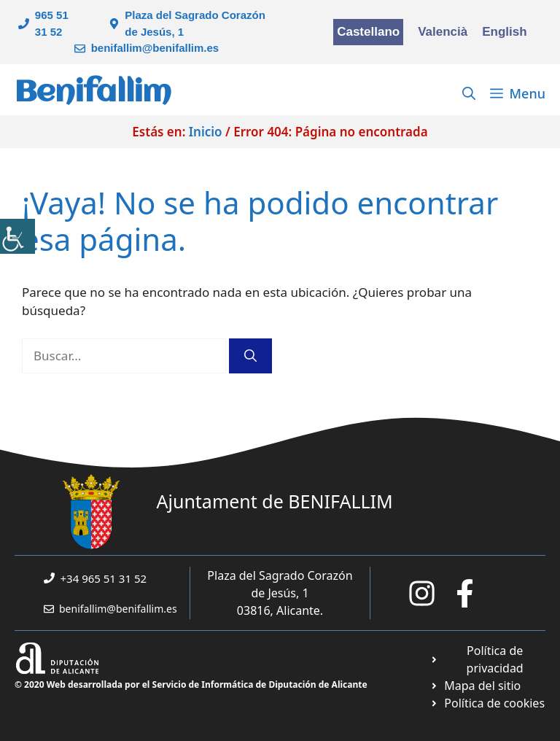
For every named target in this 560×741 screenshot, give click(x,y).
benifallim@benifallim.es (155, 48)
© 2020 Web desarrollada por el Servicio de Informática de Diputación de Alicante (191, 684)
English (504, 32)
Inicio (206, 132)
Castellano (368, 32)
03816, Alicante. (280, 610)
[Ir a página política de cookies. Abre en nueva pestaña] (487, 703)
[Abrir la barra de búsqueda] (469, 93)
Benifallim (93, 93)
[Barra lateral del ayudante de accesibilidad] (17, 236)
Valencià (443, 32)
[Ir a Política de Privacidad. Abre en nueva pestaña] (488, 659)
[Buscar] (250, 356)
